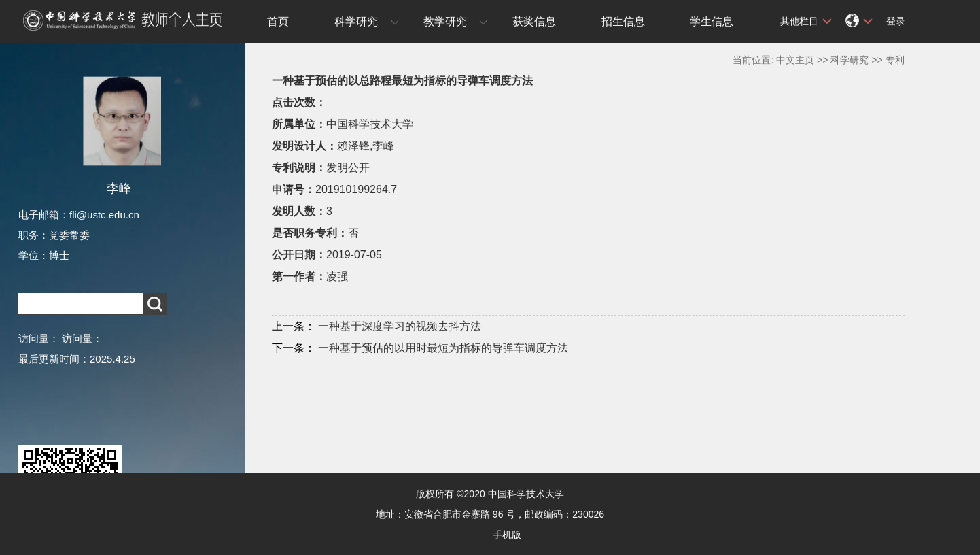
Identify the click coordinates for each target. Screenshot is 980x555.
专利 (895, 60)
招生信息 (623, 21)
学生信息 (712, 21)
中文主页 (795, 60)
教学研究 (445, 21)
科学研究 (356, 21)
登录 (896, 21)
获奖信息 (534, 21)
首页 (278, 21)
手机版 (507, 535)
